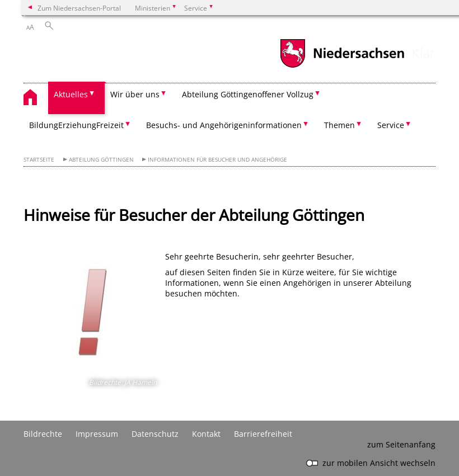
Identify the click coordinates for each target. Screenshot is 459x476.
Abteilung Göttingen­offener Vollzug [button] (248, 94)
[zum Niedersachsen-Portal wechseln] (342, 66)
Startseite (39, 160)
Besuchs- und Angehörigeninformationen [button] (224, 125)
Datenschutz (155, 434)
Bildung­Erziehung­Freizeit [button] (76, 125)
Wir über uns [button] (135, 94)
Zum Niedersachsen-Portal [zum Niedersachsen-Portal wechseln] (79, 8)
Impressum (97, 434)
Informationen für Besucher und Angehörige (217, 160)
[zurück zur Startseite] (36, 99)
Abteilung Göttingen (101, 160)
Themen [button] (339, 125)
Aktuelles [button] (71, 94)
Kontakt (206, 434)
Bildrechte (43, 434)
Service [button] (391, 125)
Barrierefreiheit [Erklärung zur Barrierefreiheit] (263, 434)
